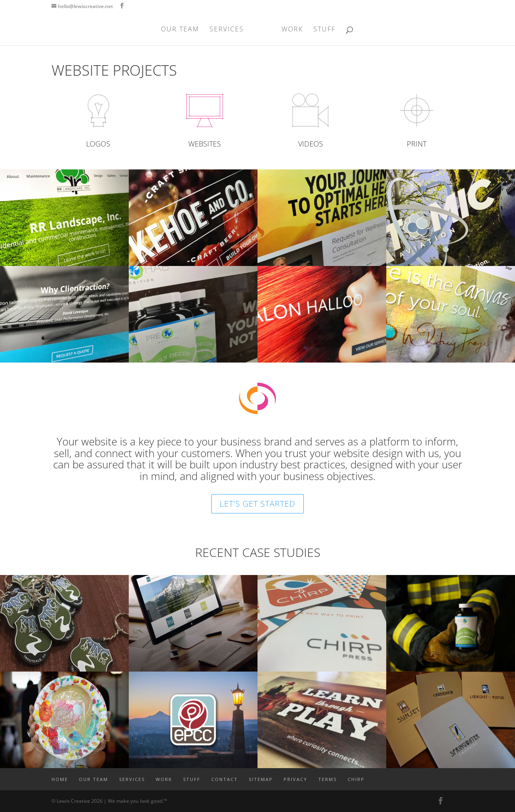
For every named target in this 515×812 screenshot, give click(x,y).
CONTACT (225, 779)
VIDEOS (311, 144)
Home (60, 779)
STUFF (324, 30)
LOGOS (98, 144)
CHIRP (356, 779)
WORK (292, 30)
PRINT (417, 144)
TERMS (328, 779)
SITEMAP (261, 779)
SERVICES (227, 30)
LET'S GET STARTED (257, 504)
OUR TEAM (180, 30)
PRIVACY (296, 779)
